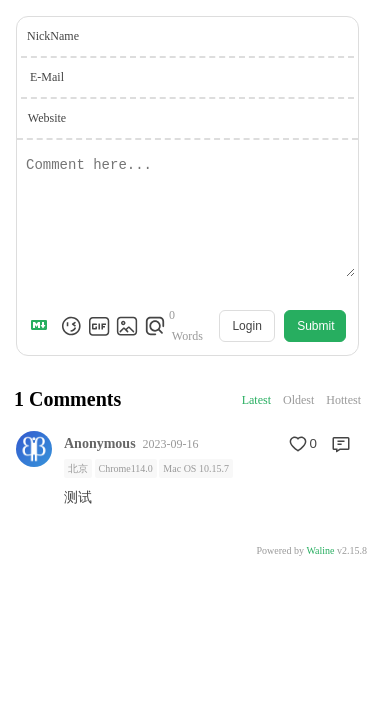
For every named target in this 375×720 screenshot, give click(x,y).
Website (47, 118)
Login (246, 326)
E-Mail (47, 77)
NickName (53, 36)
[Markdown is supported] (43, 326)
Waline (320, 550)
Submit (315, 326)
